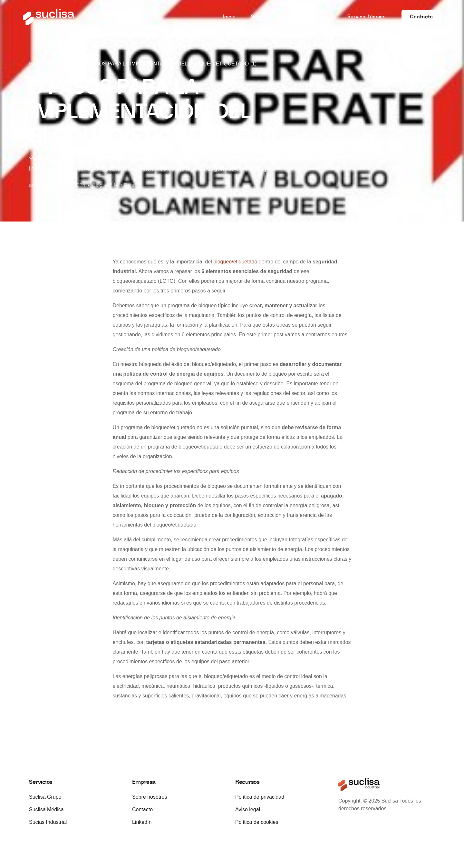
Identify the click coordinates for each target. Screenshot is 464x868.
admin (36, 185)
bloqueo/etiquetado (235, 262)
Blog (97, 185)
